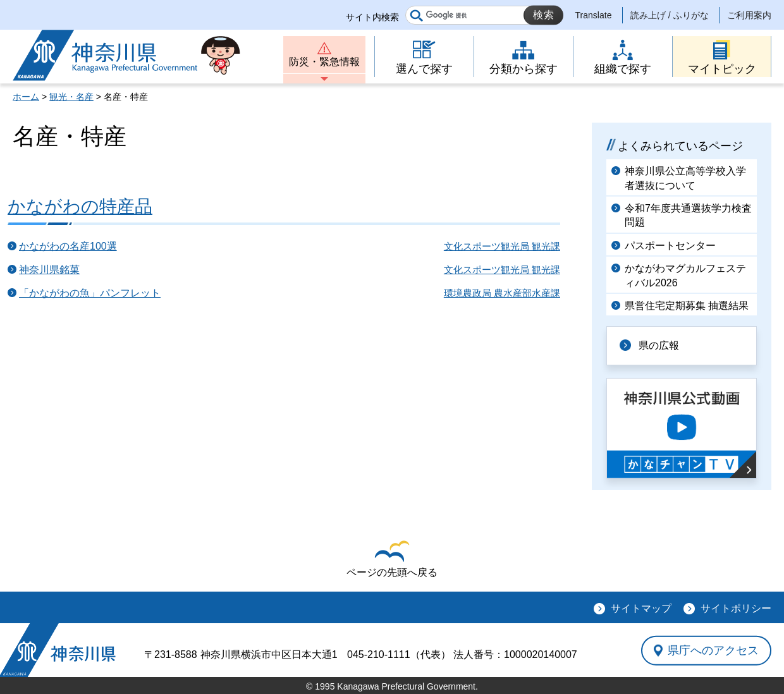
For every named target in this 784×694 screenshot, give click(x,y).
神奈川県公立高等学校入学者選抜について (685, 178)
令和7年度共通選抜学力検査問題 (688, 215)
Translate (594, 15)
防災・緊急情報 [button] (324, 62)
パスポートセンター (670, 246)
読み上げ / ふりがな (670, 15)
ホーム (26, 97)
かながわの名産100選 (68, 246)
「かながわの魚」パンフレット (90, 293)
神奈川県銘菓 (49, 270)
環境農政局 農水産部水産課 (502, 293)
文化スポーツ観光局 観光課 (502, 246)
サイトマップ (641, 608)
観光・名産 (71, 97)
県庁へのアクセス (713, 650)
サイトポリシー (736, 608)
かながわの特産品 (80, 206)
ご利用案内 (749, 15)
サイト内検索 (372, 17)
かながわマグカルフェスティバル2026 (685, 275)
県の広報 (659, 345)
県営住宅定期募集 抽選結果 (687, 306)
